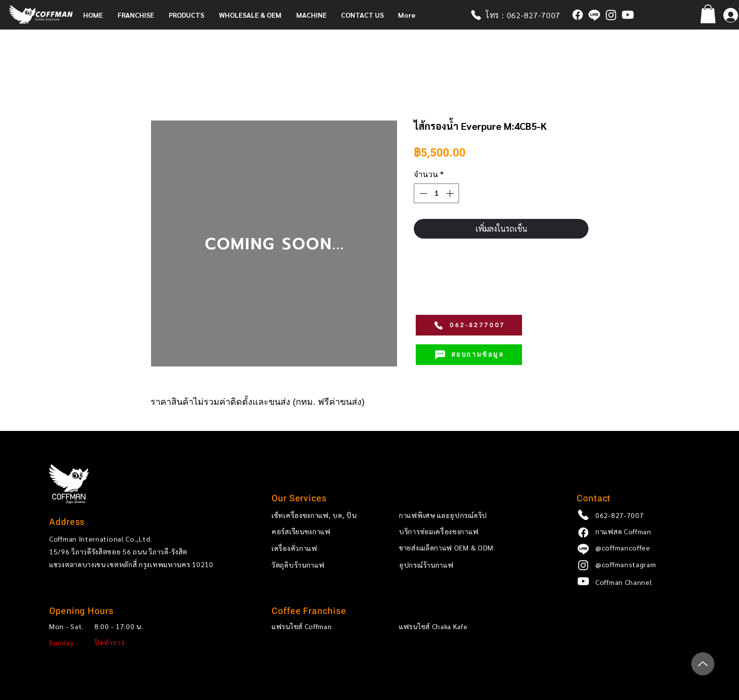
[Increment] (451, 193)
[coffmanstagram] (611, 15)
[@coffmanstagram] (642, 565)
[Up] (703, 664)
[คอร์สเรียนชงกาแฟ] (319, 532)
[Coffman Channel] (642, 582)
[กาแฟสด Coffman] (578, 15)
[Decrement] (422, 193)
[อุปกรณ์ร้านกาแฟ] (465, 565)
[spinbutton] (436, 193)
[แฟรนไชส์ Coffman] (319, 627)
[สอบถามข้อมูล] (469, 355)
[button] (138, 15)
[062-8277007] (469, 325)
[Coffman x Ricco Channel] (628, 15)
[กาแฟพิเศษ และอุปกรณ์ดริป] (465, 515)
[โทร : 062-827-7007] (520, 15)
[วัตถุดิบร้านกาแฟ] (319, 565)
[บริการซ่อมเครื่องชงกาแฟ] (465, 532)
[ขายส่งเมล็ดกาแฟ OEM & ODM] (465, 548)
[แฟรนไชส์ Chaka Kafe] (446, 627)
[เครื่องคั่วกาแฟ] (319, 548)
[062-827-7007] (642, 515)
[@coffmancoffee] (594, 15)
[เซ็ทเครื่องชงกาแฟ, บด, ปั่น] (319, 515)
